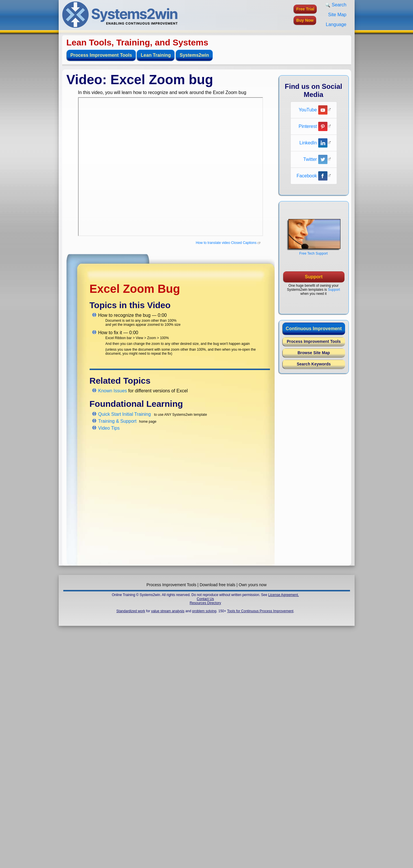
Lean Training (156, 55)
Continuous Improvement (314, 329)
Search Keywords (314, 364)
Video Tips (109, 428)
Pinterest (313, 126)
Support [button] (314, 277)
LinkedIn (313, 143)
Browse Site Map (314, 353)
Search (336, 5)
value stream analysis (168, 611)
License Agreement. (284, 595)
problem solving (204, 611)
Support (334, 290)
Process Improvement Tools (101, 55)
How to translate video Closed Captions (226, 243)
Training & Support (117, 421)
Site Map (337, 15)
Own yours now (253, 585)
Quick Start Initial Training (125, 414)
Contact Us (205, 599)
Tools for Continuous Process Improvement (260, 611)
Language (336, 24)
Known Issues (113, 391)
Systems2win (194, 55)
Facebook (312, 176)
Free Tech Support (313, 253)
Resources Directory (205, 603)
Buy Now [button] (305, 20)
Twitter (315, 159)
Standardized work (131, 611)
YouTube (313, 110)
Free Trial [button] (305, 9)
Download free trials (218, 585)
